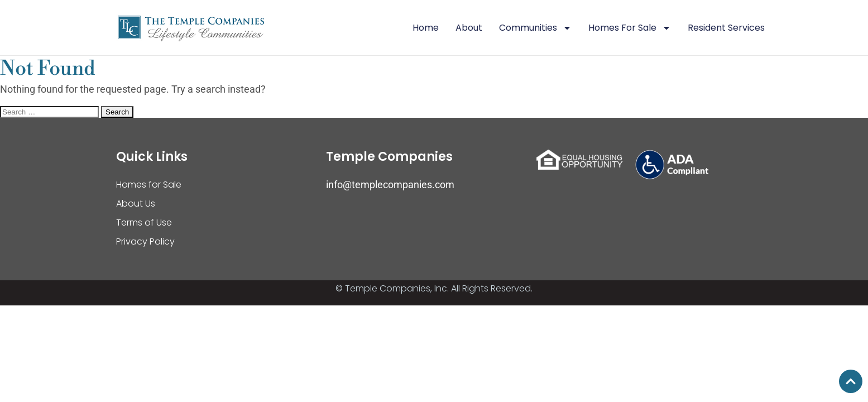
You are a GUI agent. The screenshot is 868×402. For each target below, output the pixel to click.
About (469, 28)
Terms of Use (144, 222)
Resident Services (726, 28)
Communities (535, 28)
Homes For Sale (630, 28)
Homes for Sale (149, 185)
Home (426, 28)
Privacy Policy (145, 241)
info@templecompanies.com (390, 185)
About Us (136, 204)
